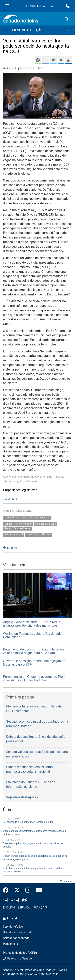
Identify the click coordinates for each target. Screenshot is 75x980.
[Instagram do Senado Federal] (28, 890)
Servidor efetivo (13, 927)
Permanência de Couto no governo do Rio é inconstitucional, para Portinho (34, 678)
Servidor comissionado (18, 932)
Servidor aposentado (16, 938)
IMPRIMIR (11, 548)
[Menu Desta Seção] (37, 30)
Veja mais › (66, 881)
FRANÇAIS (40, 908)
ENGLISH (9, 908)
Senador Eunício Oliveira (17, 528)
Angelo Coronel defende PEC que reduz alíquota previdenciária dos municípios (32, 624)
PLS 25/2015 (33, 146)
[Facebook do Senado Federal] (7, 890)
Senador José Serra (46, 524)
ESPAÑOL (24, 908)
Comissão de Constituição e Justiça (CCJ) (27, 518)
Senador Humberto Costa (18, 524)
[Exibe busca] (67, 19)
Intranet (10, 919)
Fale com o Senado (17, 959)
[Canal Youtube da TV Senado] (38, 890)
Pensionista (10, 944)
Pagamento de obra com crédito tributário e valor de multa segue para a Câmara (34, 651)
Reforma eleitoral (13, 535)
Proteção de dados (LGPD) (20, 953)
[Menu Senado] (7, 6)
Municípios (32, 535)
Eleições (46, 535)
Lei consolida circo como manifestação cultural (28, 822)
